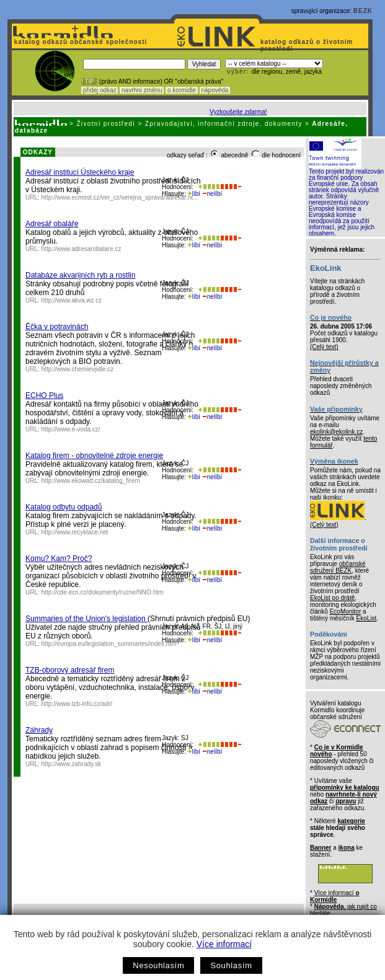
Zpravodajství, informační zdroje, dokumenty (224, 124)
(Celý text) (324, 347)
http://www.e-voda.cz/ (71, 429)
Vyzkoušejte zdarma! (238, 112)
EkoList (366, 618)
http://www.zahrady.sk (72, 764)
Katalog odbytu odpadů (64, 507)
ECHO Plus (44, 395)
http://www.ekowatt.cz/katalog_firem (91, 481)
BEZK (363, 11)
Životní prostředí (106, 124)
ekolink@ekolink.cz (336, 432)
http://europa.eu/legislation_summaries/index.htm (109, 644)
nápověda (215, 90)
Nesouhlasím (158, 965)
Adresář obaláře (52, 224)
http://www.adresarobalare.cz (82, 249)
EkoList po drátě (332, 598)
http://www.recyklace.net (75, 532)
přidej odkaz (100, 90)
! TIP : (89, 82)
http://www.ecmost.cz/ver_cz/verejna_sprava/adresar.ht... (120, 197)
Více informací (224, 944)
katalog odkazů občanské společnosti (79, 42)
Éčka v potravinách (57, 327)
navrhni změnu (142, 90)
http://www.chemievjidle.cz (78, 369)
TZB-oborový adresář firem (70, 670)
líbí (194, 194)
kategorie (351, 821)
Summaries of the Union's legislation (86, 619)
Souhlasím (231, 965)
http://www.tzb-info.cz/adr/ (77, 704)
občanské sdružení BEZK (338, 567)
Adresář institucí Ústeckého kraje (80, 172)
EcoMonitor (346, 611)
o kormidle (182, 90)
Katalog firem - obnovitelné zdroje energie (94, 456)
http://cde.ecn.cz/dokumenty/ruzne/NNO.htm (103, 592)
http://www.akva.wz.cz (72, 300)
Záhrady (39, 730)
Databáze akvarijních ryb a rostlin (80, 275)
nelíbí (212, 194)
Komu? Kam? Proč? (59, 558)
